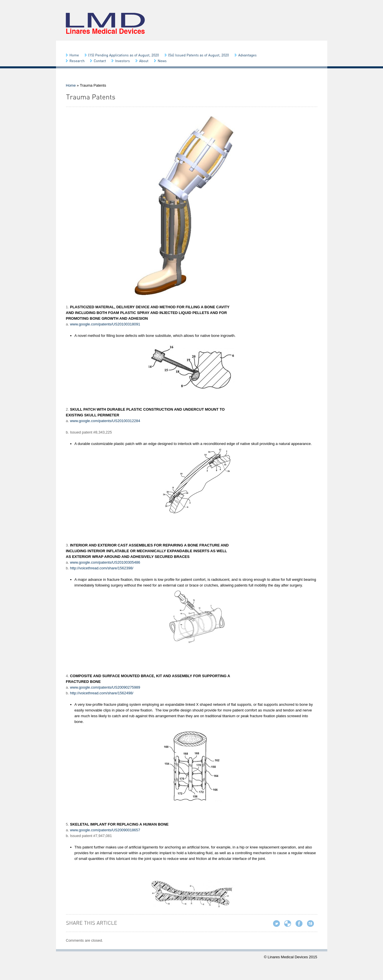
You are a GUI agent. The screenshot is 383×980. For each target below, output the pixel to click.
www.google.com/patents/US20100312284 (105, 421)
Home (71, 85)
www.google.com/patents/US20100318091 (105, 324)
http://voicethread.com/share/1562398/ (102, 568)
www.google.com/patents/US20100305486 (105, 562)
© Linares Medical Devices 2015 (291, 957)
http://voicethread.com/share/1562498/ (102, 693)
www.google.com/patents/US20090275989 (105, 687)
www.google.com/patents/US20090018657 (105, 830)
